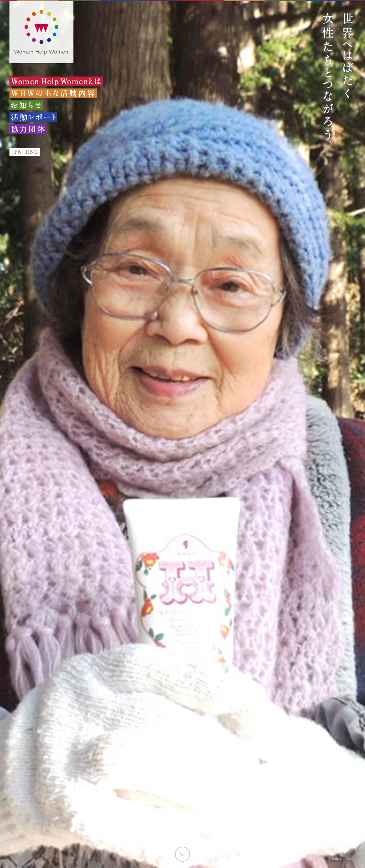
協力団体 (28, 129)
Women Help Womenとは (56, 81)
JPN (17, 152)
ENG (32, 152)
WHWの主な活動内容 (53, 93)
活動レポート (33, 117)
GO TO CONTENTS (182, 854)
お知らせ (26, 105)
